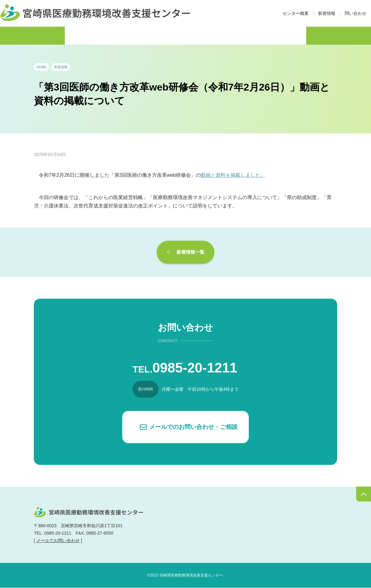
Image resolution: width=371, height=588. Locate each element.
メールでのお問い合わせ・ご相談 (193, 427)
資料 (251, 35)
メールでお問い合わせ (58, 541)
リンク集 (330, 35)
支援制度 (208, 35)
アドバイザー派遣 (150, 35)
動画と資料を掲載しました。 (233, 175)
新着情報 (327, 13)
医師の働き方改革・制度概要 (66, 35)
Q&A (288, 35)
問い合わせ (355, 13)
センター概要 (296, 13)
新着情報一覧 (190, 252)
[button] (185, 427)
